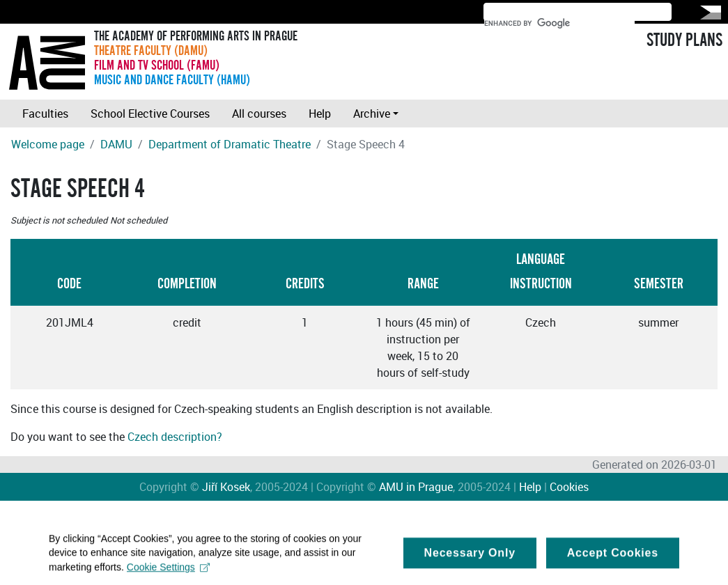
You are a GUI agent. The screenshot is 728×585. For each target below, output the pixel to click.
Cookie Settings (168, 572)
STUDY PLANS (684, 40)
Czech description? (175, 437)
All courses (259, 114)
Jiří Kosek (226, 487)
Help (320, 114)
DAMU (116, 144)
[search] (559, 23)
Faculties (45, 114)
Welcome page (48, 144)
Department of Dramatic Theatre (230, 144)
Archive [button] (372, 114)
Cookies (569, 487)
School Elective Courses (150, 114)
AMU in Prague (416, 487)
